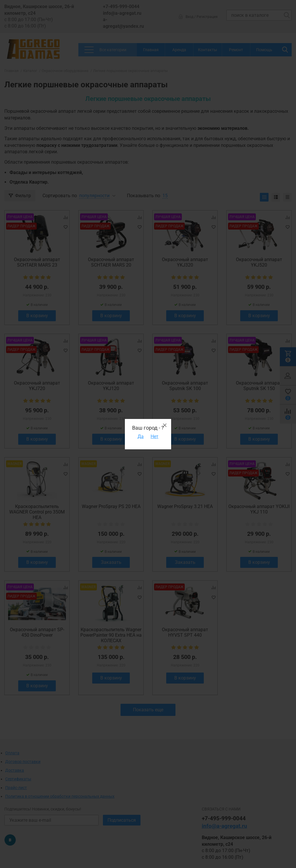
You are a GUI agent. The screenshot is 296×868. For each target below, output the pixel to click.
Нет (155, 436)
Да (141, 436)
